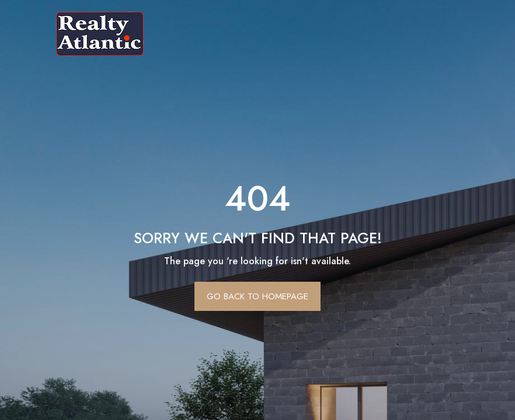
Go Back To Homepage (257, 296)
